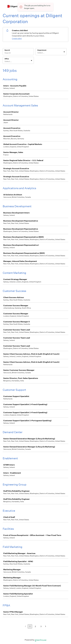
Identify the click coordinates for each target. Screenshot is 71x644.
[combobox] (38, 53)
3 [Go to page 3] (41, 626)
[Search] (18, 53)
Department (42, 50)
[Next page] (46, 627)
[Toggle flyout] (64, 52)
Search (7, 50)
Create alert (17, 39)
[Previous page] (25, 627)
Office (7, 59)
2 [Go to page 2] (35, 626)
